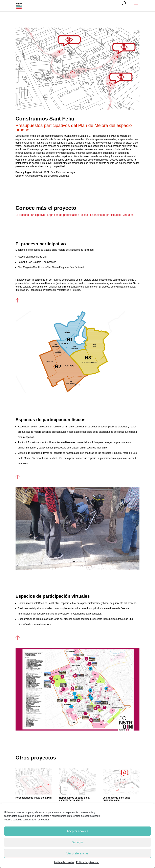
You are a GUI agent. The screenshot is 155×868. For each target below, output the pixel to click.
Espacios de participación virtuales (112, 215)
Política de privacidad (88, 862)
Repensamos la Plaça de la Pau (34, 798)
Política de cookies (64, 862)
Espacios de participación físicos (67, 215)
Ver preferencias (77, 853)
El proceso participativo (30, 215)
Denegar (77, 842)
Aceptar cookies (78, 831)
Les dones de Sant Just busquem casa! (116, 799)
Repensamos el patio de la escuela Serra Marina (74, 799)
